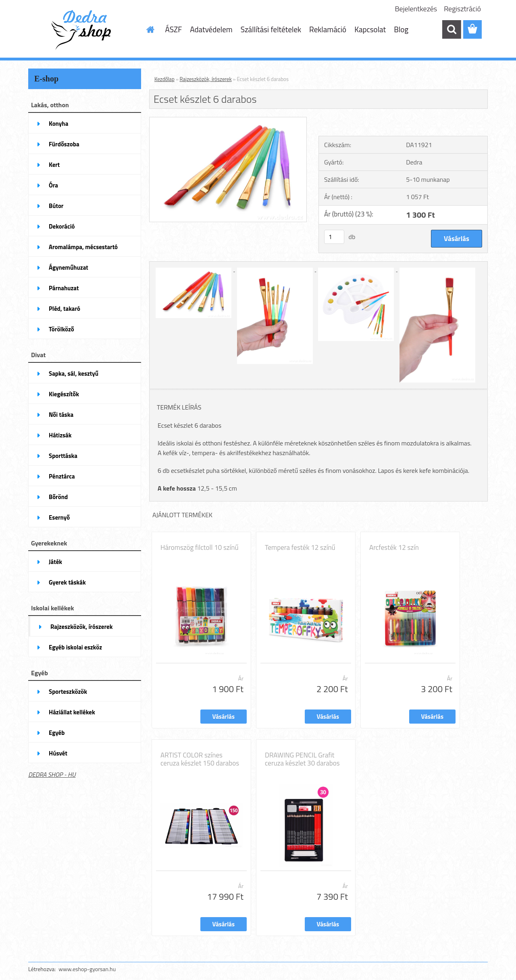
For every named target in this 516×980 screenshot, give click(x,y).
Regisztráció (462, 9)
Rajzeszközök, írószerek (206, 79)
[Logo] (84, 30)
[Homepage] (150, 29)
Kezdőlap (164, 79)
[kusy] (334, 237)
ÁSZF (174, 29)
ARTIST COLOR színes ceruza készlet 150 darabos (200, 759)
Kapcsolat (370, 29)
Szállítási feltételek (271, 29)
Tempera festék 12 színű (300, 547)
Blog (401, 29)
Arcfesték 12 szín (394, 547)
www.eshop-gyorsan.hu (87, 969)
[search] (451, 29)
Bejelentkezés (416, 9)
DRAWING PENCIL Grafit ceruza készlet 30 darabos (302, 759)
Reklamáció (328, 29)
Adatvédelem (211, 29)
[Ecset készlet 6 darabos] (228, 121)
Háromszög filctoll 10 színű (199, 547)
